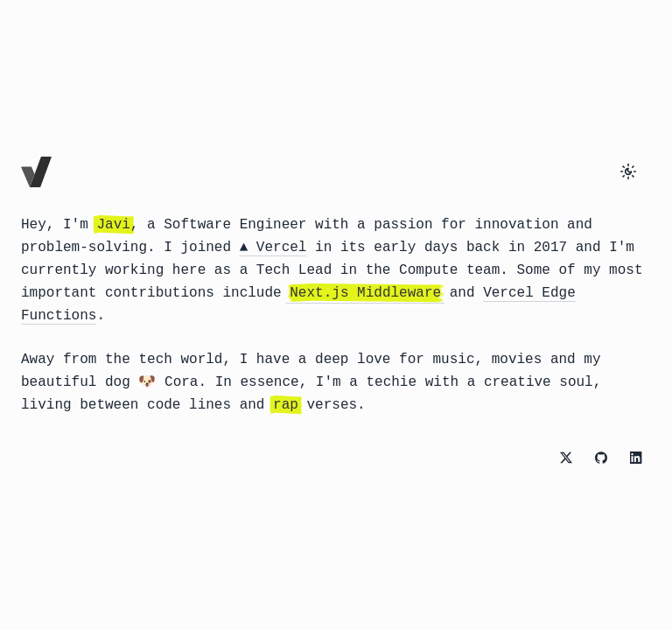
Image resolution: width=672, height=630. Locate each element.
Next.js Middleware (365, 293)
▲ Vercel (273, 248)
